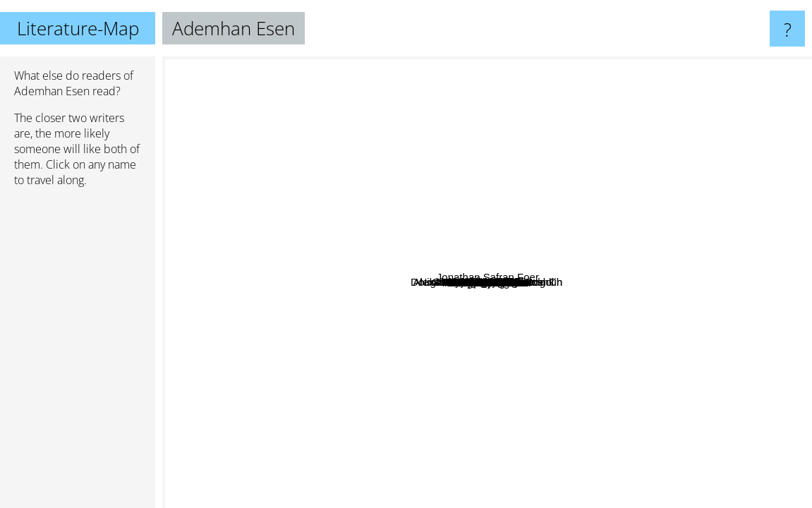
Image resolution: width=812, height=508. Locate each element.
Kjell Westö (540, 422)
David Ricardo (425, 154)
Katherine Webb (376, 323)
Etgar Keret (467, 201)
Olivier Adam (335, 356)
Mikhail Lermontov (581, 387)
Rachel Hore (405, 208)
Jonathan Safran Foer (743, 411)
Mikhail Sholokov (438, 342)
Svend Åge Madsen (573, 340)
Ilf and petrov (388, 296)
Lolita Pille (600, 195)
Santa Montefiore (677, 273)
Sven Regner (693, 356)
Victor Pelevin (270, 92)
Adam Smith (616, 166)
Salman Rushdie (719, 78)
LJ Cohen (370, 346)
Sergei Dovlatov (553, 231)
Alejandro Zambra (667, 117)
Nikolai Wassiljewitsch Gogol (351, 309)
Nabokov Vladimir (378, 162)
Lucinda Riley (617, 218)
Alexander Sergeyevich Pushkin (564, 278)
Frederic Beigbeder (504, 463)
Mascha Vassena (397, 246)
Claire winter (568, 297)
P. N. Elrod (506, 187)
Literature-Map (78, 28)
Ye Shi (575, 318)
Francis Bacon (483, 302)
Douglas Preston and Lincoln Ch (244, 355)
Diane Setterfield (352, 457)
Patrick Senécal (375, 431)
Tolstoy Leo (352, 266)
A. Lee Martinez (382, 81)
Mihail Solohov (427, 323)
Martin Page (428, 392)
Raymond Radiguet (440, 297)
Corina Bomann (407, 225)
